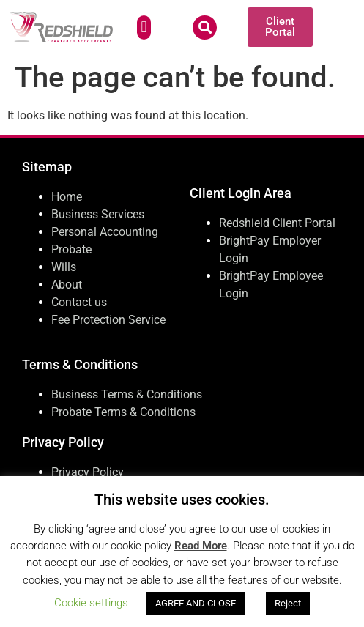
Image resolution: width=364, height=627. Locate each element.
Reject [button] (288, 603)
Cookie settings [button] (91, 603)
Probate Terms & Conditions (123, 412)
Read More (201, 546)
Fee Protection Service (108, 320)
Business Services (98, 214)
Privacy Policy (88, 472)
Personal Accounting (105, 232)
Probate (71, 249)
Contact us (79, 302)
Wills (64, 267)
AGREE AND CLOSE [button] (196, 603)
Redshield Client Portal (277, 223)
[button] (144, 27)
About (67, 285)
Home (67, 197)
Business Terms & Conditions (127, 394)
